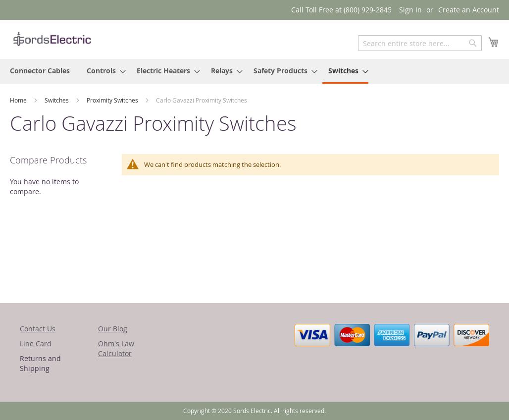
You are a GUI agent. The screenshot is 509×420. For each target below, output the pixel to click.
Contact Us (38, 329)
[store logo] (52, 39)
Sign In (410, 10)
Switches (57, 100)
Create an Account (469, 10)
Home (19, 100)
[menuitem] (40, 71)
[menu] (254, 71)
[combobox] (420, 43)
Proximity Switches (113, 100)
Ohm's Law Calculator (116, 348)
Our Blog (113, 329)
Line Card (36, 343)
